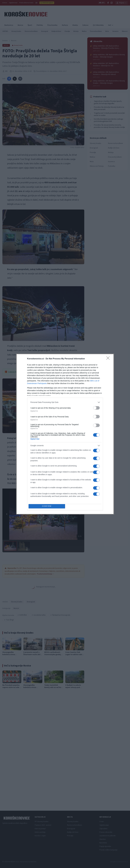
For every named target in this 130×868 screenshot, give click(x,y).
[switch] (96, 408)
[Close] (109, 359)
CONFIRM (47, 506)
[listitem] (65, 402)
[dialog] (65, 434)
